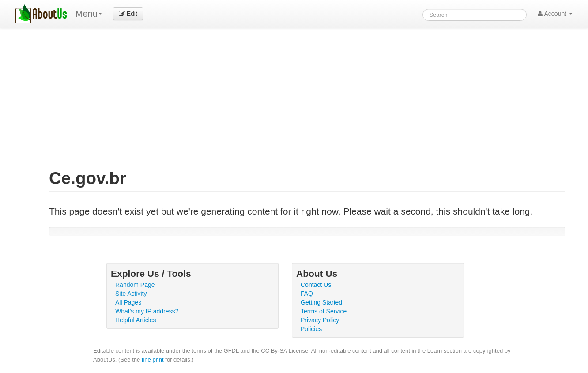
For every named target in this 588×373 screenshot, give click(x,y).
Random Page (135, 285)
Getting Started (321, 302)
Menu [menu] (89, 14)
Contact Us (316, 285)
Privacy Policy (320, 320)
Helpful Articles (136, 320)
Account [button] (555, 14)
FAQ (307, 294)
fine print (153, 360)
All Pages (128, 302)
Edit (128, 14)
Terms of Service (324, 311)
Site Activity (131, 294)
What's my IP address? (147, 311)
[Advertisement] (307, 103)
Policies (311, 329)
